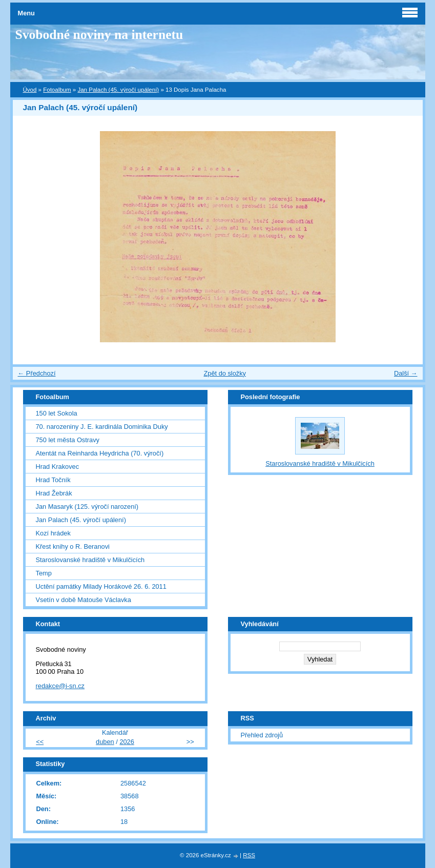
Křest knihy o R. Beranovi (73, 546)
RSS (249, 855)
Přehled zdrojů (262, 735)
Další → (406, 373)
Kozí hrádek (53, 533)
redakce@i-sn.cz (60, 686)
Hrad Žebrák (54, 493)
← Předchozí (37, 373)
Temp (44, 573)
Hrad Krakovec (58, 467)
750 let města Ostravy (68, 440)
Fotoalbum (57, 90)
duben (105, 742)
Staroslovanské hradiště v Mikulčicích (90, 560)
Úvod (30, 90)
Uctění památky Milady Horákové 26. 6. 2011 (101, 586)
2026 (127, 742)
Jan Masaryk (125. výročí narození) (87, 507)
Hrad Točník (53, 480)
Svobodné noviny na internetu (99, 35)
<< (40, 742)
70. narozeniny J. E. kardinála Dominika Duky (102, 427)
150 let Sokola (57, 413)
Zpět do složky (225, 373)
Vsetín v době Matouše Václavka (84, 600)
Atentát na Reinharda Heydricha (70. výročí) (100, 453)
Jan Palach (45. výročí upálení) (118, 90)
